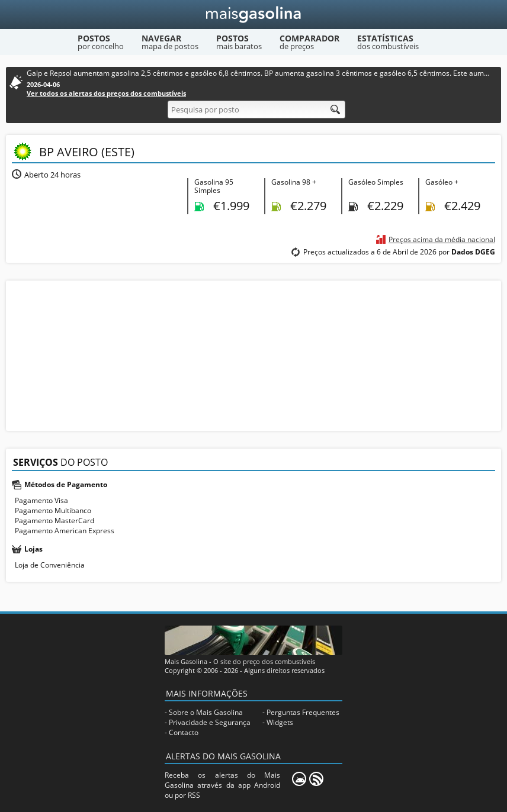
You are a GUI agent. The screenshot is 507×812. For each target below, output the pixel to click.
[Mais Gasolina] (254, 14)
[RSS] (316, 779)
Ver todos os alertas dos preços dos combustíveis (106, 93)
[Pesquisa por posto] (256, 109)
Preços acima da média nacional (442, 239)
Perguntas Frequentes (303, 712)
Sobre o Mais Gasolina (206, 712)
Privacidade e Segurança (210, 722)
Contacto (184, 732)
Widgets (280, 722)
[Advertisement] (254, 355)
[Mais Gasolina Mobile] (299, 779)
